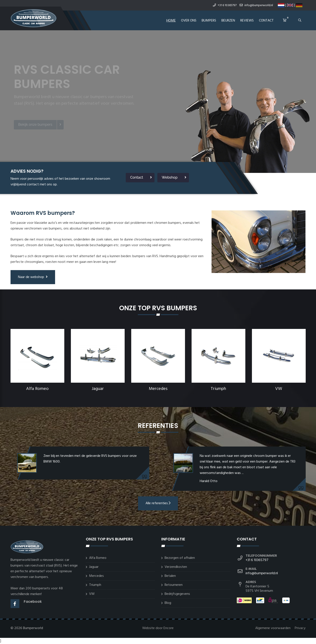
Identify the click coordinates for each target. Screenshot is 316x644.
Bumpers (209, 21)
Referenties (158, 426)
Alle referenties (158, 503)
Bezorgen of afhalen (180, 558)
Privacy (300, 628)
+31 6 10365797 (225, 5)
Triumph (218, 389)
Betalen (170, 576)
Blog (168, 603)
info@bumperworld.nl (256, 5)
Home (171, 21)
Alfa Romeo (37, 389)
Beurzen (228, 21)
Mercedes (158, 389)
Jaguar (98, 389)
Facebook (33, 602)
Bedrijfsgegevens (177, 594)
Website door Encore (158, 628)
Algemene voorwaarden (273, 628)
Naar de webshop (33, 277)
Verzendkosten (176, 567)
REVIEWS (247, 21)
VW (279, 389)
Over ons (189, 21)
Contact (266, 21)
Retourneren (174, 585)
